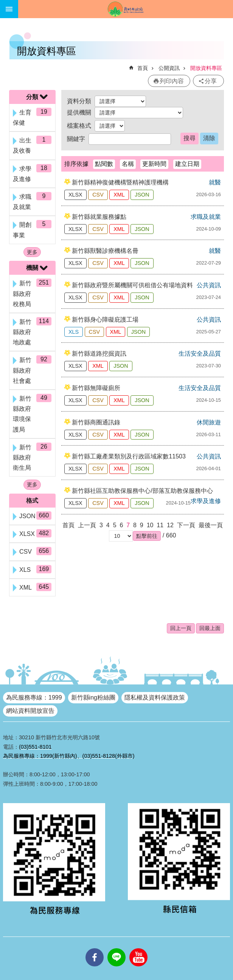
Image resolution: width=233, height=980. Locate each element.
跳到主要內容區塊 (4, 4)
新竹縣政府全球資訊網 (126, 9)
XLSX (75, 195)
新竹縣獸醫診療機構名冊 (105, 251)
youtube (138, 948)
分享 (211, 81)
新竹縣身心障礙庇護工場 (105, 320)
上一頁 (87, 525)
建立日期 (187, 164)
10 (150, 525)
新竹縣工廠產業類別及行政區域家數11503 (129, 456)
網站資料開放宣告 (30, 711)
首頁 (143, 68)
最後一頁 (211, 525)
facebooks (95, 948)
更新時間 (154, 164)
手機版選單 (9, 9)
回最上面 (210, 628)
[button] (147, 536)
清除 (209, 138)
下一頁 (186, 525)
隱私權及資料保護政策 (155, 697)
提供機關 (79, 112)
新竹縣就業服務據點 (99, 217)
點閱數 (104, 164)
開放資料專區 (206, 68)
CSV (98, 195)
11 (160, 525)
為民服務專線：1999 (34, 697)
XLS (74, 332)
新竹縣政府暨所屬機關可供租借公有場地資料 (132, 285)
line (116, 948)
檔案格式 (79, 126)
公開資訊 (169, 68)
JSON (142, 195)
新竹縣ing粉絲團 (93, 697)
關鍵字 (76, 139)
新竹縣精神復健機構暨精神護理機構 (120, 182)
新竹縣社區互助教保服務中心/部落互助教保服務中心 (142, 491)
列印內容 (172, 81)
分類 (32, 97)
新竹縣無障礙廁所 (96, 388)
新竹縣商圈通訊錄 (96, 422)
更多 (32, 252)
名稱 (128, 164)
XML (119, 195)
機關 (32, 268)
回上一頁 (181, 628)
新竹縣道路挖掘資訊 (99, 354)
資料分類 (79, 101)
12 (170, 525)
